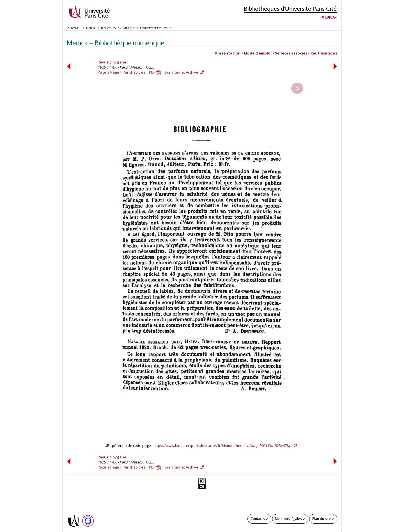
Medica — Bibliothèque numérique (115, 43)
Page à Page (108, 72)
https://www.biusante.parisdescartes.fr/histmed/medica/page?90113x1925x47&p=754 (226, 445)
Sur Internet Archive (182, 72)
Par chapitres (134, 72)
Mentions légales (288, 519)
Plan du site (322, 519)
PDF (155, 72)
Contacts (258, 519)
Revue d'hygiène (112, 62)
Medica (328, 17)
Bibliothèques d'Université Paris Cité (290, 9)
